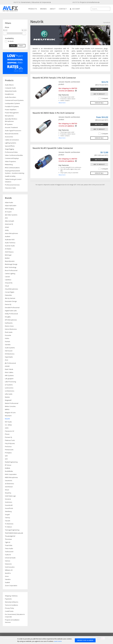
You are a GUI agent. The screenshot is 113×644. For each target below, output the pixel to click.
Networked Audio (11, 91)
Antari (7, 227)
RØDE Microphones (11, 477)
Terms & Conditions (11, 605)
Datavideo (8, 295)
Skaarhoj (8, 493)
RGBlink (8, 468)
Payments (8, 599)
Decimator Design (11, 301)
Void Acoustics (10, 567)
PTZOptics (8, 453)
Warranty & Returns (12, 602)
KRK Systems (9, 375)
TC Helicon (8, 527)
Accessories (9, 137)
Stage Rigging (9, 149)
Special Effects (10, 146)
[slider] (5, 33)
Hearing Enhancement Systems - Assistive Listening (15, 172)
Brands (43, 9)
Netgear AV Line (10, 413)
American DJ (9, 224)
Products (33, 9)
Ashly (7, 230)
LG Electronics (10, 391)
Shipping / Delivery (11, 596)
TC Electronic (9, 524)
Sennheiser (9, 487)
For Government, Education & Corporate (15, 616)
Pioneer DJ (8, 437)
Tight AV (8, 542)
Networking (9, 165)
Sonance (8, 499)
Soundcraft (9, 505)
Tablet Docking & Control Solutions (13, 181)
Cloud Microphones (11, 289)
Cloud (7, 286)
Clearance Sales (10, 188)
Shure (7, 490)
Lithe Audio (9, 394)
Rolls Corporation (11, 474)
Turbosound (9, 552)
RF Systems (9, 124)
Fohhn (7, 338)
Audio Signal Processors (13, 131)
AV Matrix (8, 249)
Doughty (8, 317)
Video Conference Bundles (14, 155)
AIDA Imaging (9, 209)
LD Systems (9, 385)
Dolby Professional (11, 314)
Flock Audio (9, 332)
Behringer (8, 255)
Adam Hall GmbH (11, 206)
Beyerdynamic (10, 261)
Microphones (9, 116)
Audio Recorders (11, 97)
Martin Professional (12, 403)
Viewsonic (8, 564)
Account (75, 9)
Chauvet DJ (9, 283)
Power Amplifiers (11, 110)
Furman (8, 341)
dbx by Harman (10, 298)
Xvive (7, 576)
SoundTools (9, 508)
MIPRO (7, 409)
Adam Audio (9, 202)
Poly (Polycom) (10, 443)
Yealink (7, 582)
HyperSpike (9, 357)
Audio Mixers (9, 85)
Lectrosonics (9, 388)
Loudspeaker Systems (12, 103)
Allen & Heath (9, 221)
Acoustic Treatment (11, 127)
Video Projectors (10, 161)
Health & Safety (10, 176)
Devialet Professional (12, 307)
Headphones (9, 94)
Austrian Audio (10, 246)
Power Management (12, 113)
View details (99, 103)
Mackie (7, 397)
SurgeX (7, 514)
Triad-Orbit (9, 545)
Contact (63, 9)
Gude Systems (10, 348)
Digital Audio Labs (11, 311)
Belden (7, 258)
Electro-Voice (9, 326)
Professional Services (12, 185)
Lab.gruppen (9, 379)
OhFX (7, 428)
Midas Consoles (10, 406)
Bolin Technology (11, 267)
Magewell (8, 400)
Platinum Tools (10, 440)
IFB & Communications (12, 168)
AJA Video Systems (11, 215)
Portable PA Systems (12, 106)
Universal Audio (10, 558)
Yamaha (8, 579)
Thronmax (8, 539)
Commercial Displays (12, 158)
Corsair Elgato (10, 292)
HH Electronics (10, 354)
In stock (11, 41)
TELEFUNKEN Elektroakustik (14, 533)
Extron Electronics (11, 329)
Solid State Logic (10, 496)
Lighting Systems (11, 143)
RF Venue (8, 465)
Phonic (7, 434)
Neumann (8, 416)
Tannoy (8, 518)
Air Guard (8, 212)
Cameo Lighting (10, 274)
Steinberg (8, 511)
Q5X (6, 456)
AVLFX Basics (9, 252)
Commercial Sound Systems (14, 100)
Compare (103, 98)
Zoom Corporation (11, 586)
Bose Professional (11, 270)
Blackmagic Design (11, 264)
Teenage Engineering (12, 530)
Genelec (8, 345)
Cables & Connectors (12, 140)
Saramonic (9, 480)
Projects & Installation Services (12, 621)
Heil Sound (9, 351)
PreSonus (8, 447)
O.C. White (8, 425)
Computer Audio (10, 88)
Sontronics (9, 502)
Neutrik (7, 419)
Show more (62, 103)
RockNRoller (9, 471)
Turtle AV (8, 555)
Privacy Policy (9, 608)
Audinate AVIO (10, 240)
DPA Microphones (11, 320)
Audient (8, 236)
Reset (21, 46)
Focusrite (8, 335)
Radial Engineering (11, 462)
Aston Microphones (11, 233)
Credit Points (9, 611)
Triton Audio (9, 548)
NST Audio (8, 422)
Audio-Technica (10, 243)
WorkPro (8, 573)
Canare (7, 277)
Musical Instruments (12, 134)
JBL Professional (10, 363)
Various (8, 561)
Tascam (8, 521)
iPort (7, 360)
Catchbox (8, 280)
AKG (6, 218)
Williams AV (9, 570)
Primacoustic (9, 450)
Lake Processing (10, 382)
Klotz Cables (9, 372)
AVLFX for (32, 2)
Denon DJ (8, 304)
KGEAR (7, 366)
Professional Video (11, 152)
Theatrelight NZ (10, 536)
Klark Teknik (9, 369)
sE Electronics (9, 484)
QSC (6, 459)
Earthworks (9, 323)
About (53, 9)
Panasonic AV (10, 431)
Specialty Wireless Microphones (11, 120)
